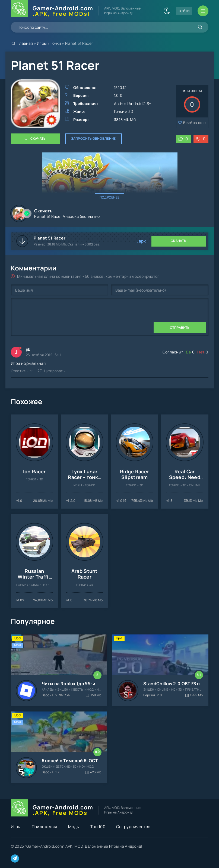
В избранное (194, 123)
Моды (74, 827)
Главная (25, 43)
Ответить (19, 371)
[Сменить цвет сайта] (167, 11)
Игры (42, 43)
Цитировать (54, 371)
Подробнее (110, 197)
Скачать (38, 138)
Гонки (56, 43)
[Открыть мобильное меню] (203, 11)
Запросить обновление (93, 138)
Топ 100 (98, 827)
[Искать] (200, 27)
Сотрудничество (133, 827)
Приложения (45, 827)
